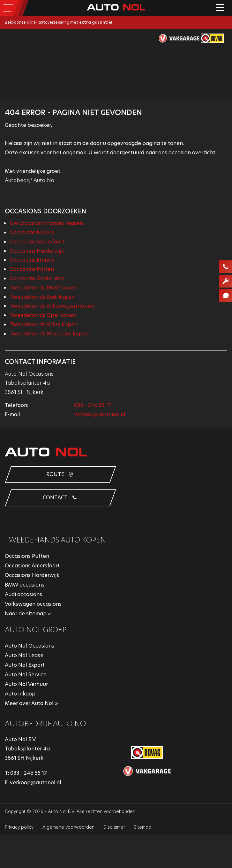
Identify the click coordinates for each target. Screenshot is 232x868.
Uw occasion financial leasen (46, 223)
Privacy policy (19, 827)
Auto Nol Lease (24, 655)
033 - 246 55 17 (92, 405)
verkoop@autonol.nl (100, 415)
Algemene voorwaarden (68, 827)
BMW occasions (25, 585)
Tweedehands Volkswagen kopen (52, 306)
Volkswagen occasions (33, 604)
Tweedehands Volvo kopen (44, 324)
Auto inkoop (20, 694)
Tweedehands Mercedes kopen (49, 334)
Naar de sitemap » (28, 614)
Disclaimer (114, 827)
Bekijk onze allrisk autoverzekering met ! (58, 22)
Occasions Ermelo (32, 260)
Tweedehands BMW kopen (43, 288)
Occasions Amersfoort (37, 242)
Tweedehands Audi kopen (42, 297)
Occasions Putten (32, 269)
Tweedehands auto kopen (55, 540)
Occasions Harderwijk (37, 251)
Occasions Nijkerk (32, 232)
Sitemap (143, 827)
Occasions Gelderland (37, 278)
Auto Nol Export (25, 665)
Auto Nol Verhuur (26, 684)
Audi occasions (23, 594)
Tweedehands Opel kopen (43, 315)
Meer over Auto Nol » (31, 703)
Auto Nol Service (26, 675)
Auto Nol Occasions (30, 646)
